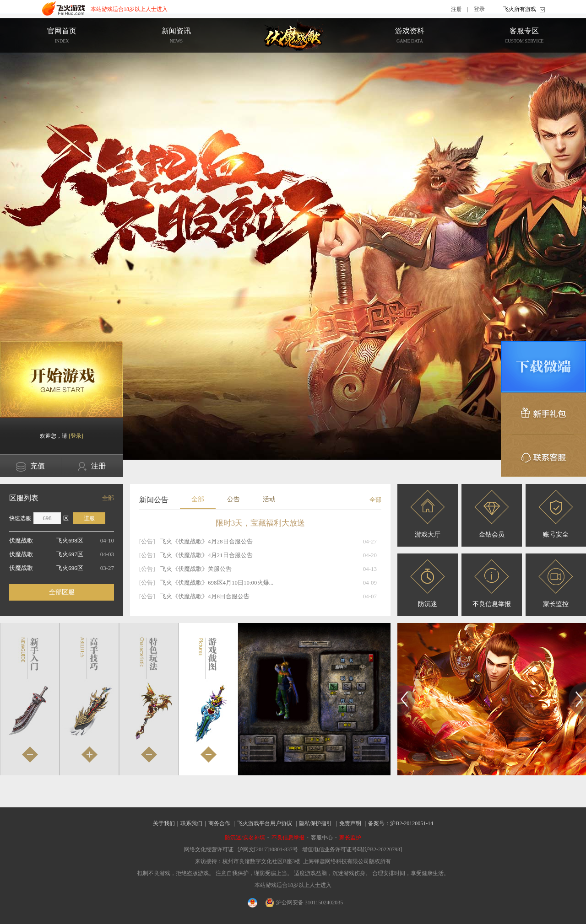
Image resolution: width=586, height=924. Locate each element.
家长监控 (556, 583)
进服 (89, 518)
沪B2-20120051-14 (412, 823)
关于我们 (164, 823)
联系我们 (191, 823)
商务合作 (219, 823)
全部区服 (62, 592)
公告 (233, 499)
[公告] (147, 541)
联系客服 (543, 456)
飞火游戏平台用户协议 (265, 823)
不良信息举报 (492, 583)
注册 (456, 9)
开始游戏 (62, 379)
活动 (269, 499)
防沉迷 (428, 583)
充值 (30, 467)
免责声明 (350, 823)
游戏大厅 (428, 514)
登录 (479, 9)
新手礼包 (543, 414)
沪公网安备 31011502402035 (304, 903)
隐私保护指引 (315, 823)
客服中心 (322, 838)
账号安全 (556, 514)
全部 (108, 498)
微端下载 (543, 367)
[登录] (76, 436)
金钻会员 (492, 514)
